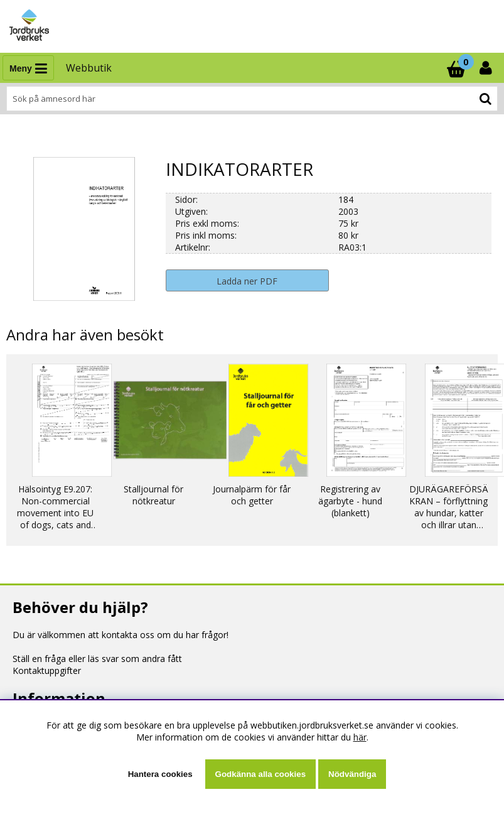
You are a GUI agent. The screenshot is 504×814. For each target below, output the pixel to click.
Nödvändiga (352, 774)
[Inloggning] (487, 68)
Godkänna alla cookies (260, 774)
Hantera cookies (160, 774)
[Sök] (252, 99)
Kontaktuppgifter (47, 670)
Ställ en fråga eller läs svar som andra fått (97, 659)
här (360, 737)
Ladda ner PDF (247, 281)
